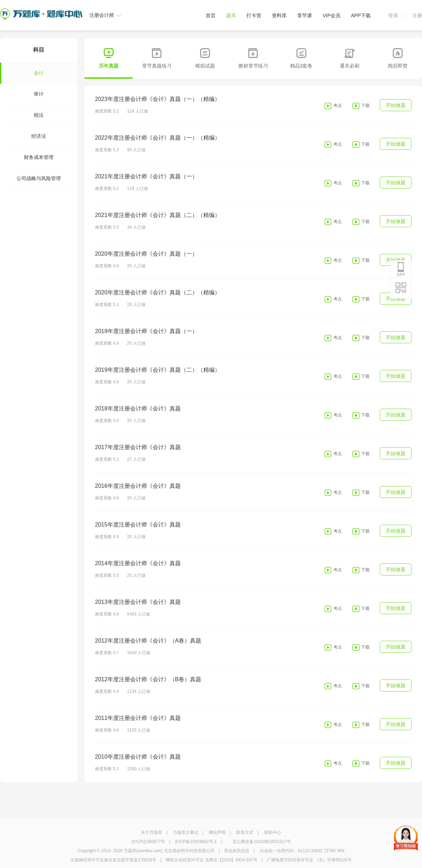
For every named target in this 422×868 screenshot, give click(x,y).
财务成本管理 (39, 157)
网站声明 (217, 832)
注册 (417, 15)
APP (401, 269)
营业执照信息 (237, 851)
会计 (24, 73)
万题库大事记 (186, 832)
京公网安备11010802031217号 (261, 842)
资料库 (279, 15)
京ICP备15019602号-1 (196, 842)
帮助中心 (273, 832)
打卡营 (254, 15)
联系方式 (245, 832)
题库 (231, 15)
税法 (39, 115)
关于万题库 (152, 832)
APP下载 (361, 15)
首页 (211, 15)
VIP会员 (331, 15)
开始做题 (396, 105)
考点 (338, 106)
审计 (39, 94)
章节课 (305, 15)
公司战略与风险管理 (39, 178)
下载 (365, 106)
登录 (393, 15)
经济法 (39, 136)
